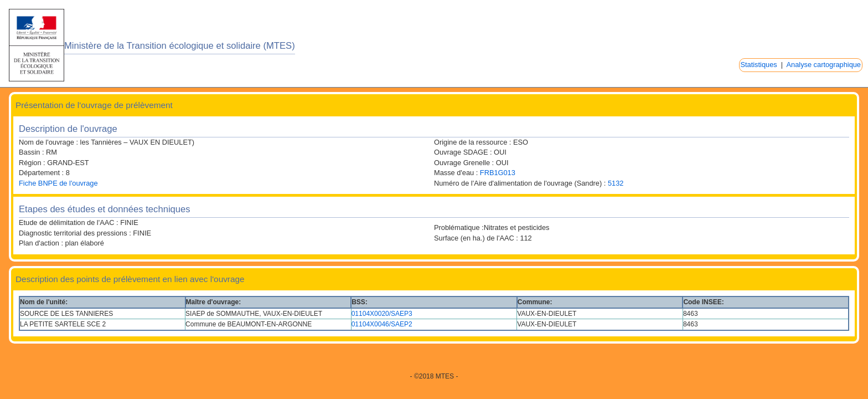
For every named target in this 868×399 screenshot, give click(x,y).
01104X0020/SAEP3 (382, 314)
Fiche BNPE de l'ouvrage (58, 183)
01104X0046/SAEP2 (382, 324)
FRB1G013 (498, 173)
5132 (616, 183)
